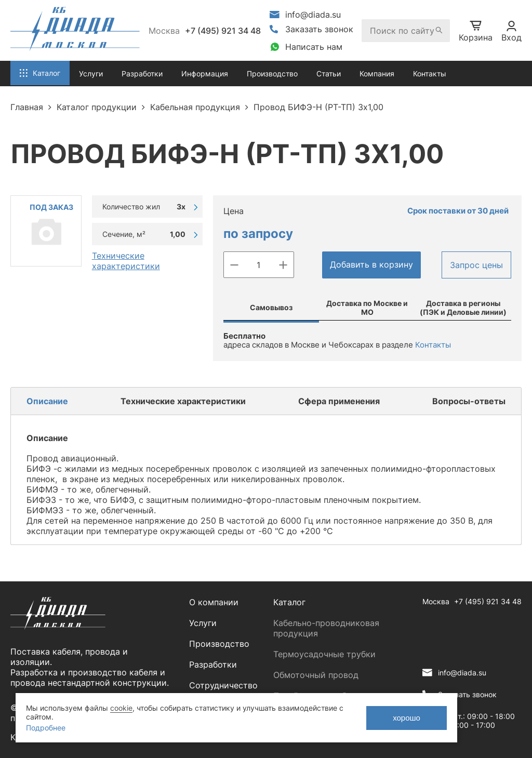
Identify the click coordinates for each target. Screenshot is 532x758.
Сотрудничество (223, 685)
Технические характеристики (126, 261)
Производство (272, 74)
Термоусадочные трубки (324, 654)
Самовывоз (271, 307)
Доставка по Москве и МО (367, 308)
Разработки (213, 664)
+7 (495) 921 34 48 (223, 31)
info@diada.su (313, 15)
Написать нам (314, 47)
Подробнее (46, 728)
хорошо (407, 718)
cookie (121, 708)
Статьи (329, 74)
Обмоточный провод (316, 675)
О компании (214, 602)
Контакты (430, 74)
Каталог (289, 602)
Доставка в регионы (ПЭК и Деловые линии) (463, 308)
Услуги (203, 623)
